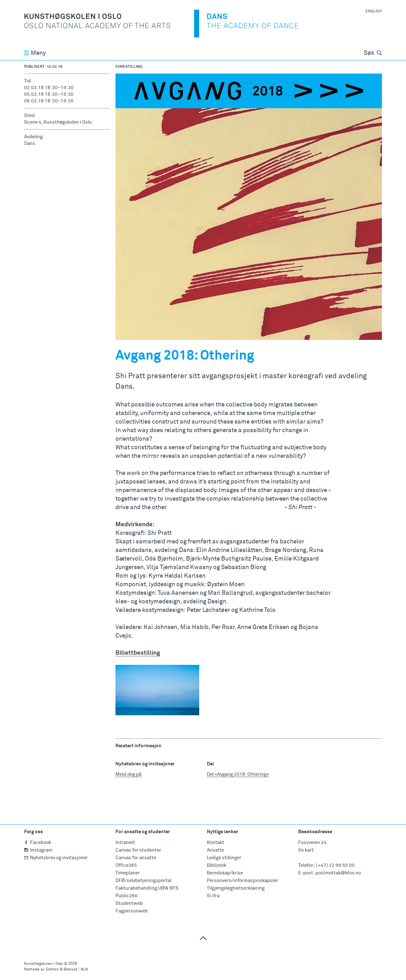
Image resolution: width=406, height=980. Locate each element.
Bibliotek (216, 865)
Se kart (306, 850)
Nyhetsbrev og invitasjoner (56, 858)
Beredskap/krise (225, 873)
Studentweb (129, 903)
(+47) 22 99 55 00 (335, 865)
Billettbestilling (138, 653)
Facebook (38, 843)
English (374, 11)
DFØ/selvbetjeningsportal (143, 881)
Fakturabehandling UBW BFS (147, 888)
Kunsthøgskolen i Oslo (44, 964)
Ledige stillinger (224, 858)
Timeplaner (128, 873)
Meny (35, 53)
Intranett (125, 843)
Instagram (38, 850)
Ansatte (215, 850)
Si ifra (213, 896)
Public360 (127, 896)
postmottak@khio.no (338, 873)
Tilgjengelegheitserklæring (236, 888)
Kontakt (216, 843)
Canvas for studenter (138, 850)
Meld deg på (128, 774)
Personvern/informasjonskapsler (242, 881)
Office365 (126, 865)
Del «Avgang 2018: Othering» (238, 774)
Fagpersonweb (132, 911)
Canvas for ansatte (136, 858)
